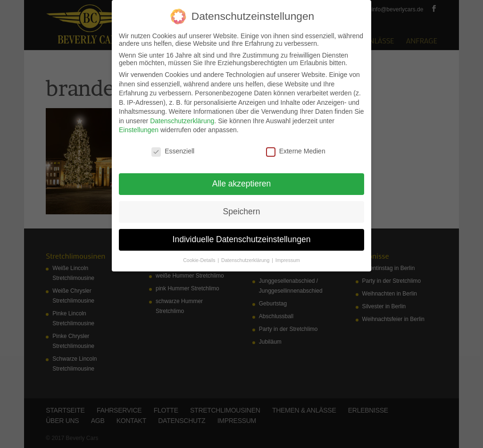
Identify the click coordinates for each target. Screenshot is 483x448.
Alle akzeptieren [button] (242, 184)
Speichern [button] (242, 211)
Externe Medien (296, 151)
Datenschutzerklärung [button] (246, 260)
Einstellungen (139, 130)
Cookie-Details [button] (200, 260)
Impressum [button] (288, 260)
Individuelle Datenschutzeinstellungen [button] (242, 239)
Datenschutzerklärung (182, 121)
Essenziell (173, 151)
